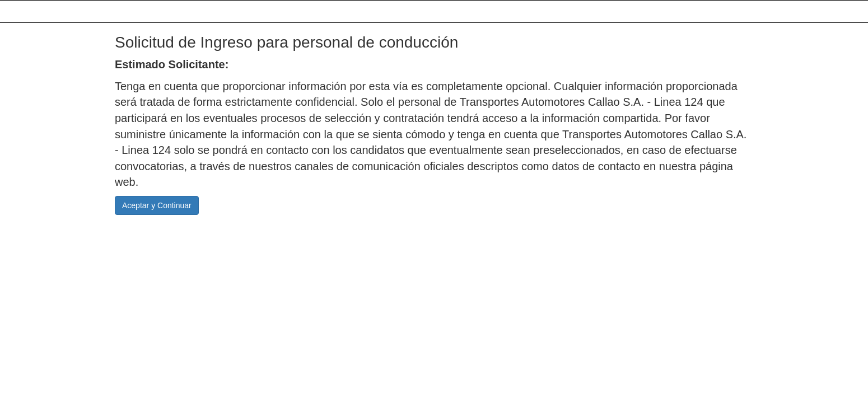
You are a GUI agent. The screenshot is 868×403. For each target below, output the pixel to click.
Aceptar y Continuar (157, 205)
